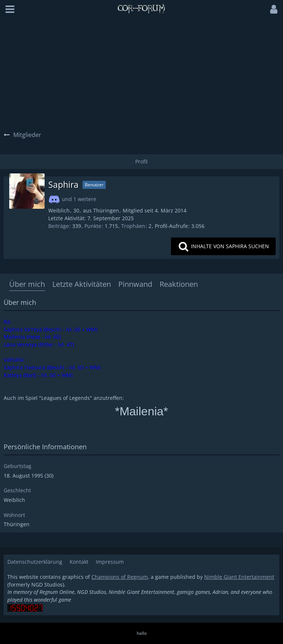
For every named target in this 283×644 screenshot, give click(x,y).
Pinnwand (135, 284)
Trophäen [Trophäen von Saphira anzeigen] (133, 226)
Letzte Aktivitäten (82, 284)
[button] (10, 9)
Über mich (27, 284)
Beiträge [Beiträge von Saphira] (59, 226)
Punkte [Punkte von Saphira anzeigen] (93, 226)
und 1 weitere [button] (79, 199)
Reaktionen (179, 284)
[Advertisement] (141, 74)
